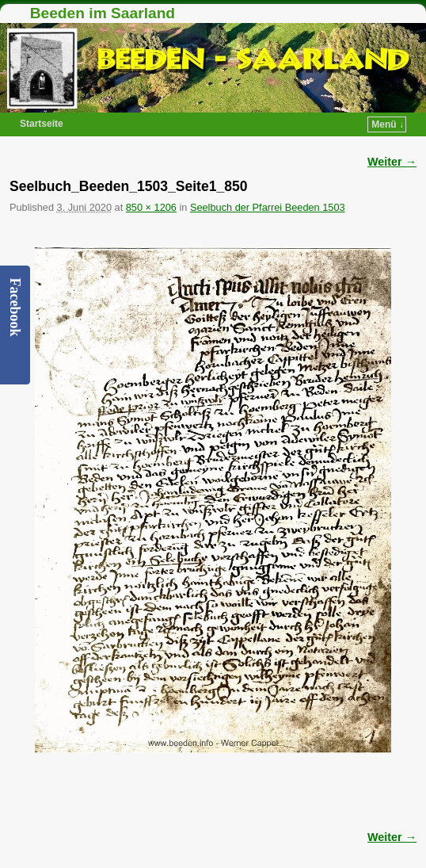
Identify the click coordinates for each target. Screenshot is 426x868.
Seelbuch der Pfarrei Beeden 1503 (268, 207)
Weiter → (392, 162)
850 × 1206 (151, 207)
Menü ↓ (388, 124)
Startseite (42, 124)
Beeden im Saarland (103, 13)
